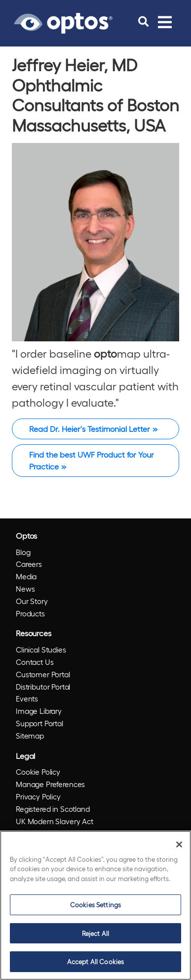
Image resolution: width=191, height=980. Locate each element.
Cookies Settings (95, 905)
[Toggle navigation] (165, 22)
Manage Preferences (50, 784)
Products (30, 613)
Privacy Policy (38, 796)
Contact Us (35, 662)
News (25, 589)
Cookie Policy (38, 772)
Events (27, 699)
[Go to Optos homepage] (63, 22)
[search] (143, 22)
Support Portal (39, 723)
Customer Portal (43, 674)
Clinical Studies (41, 650)
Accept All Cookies (95, 961)
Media (26, 576)
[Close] (179, 844)
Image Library (39, 711)
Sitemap (30, 736)
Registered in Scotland (53, 809)
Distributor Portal (43, 687)
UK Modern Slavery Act (55, 821)
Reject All (95, 933)
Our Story (32, 601)
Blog (23, 552)
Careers (29, 564)
